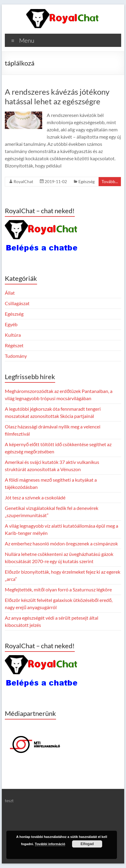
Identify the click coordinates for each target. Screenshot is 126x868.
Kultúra (13, 335)
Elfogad (87, 844)
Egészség (87, 181)
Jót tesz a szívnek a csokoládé (35, 497)
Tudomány (16, 356)
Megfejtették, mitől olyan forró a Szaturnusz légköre (58, 589)
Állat (10, 293)
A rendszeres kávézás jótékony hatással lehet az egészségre (57, 97)
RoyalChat (23, 181)
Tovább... (110, 181)
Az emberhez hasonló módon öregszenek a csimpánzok (61, 543)
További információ (50, 844)
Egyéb (11, 324)
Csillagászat (17, 303)
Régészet (14, 345)
